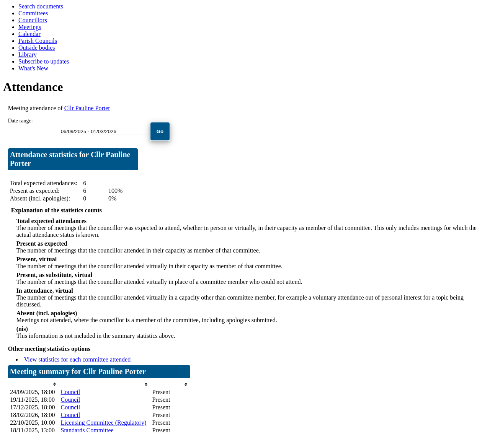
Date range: (20, 121)
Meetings (30, 27)
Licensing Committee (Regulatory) (103, 423)
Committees (33, 13)
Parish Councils (38, 41)
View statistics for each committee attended (78, 359)
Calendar (29, 34)
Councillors (33, 20)
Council (70, 392)
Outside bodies (37, 48)
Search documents (41, 6)
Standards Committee (87, 430)
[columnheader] (33, 384)
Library (28, 55)
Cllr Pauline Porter (87, 108)
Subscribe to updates (44, 61)
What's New (33, 68)
